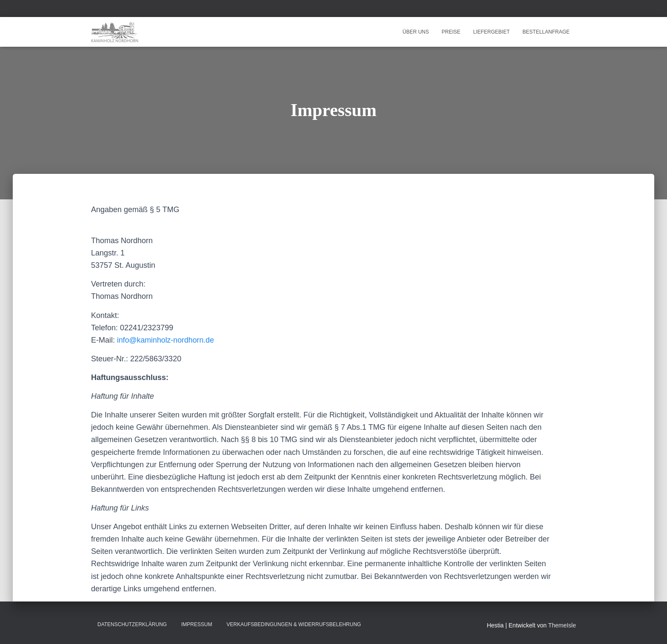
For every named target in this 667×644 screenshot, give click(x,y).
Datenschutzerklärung (132, 624)
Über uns (416, 32)
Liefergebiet (491, 32)
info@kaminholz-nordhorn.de (166, 340)
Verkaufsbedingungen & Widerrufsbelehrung (294, 624)
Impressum (197, 624)
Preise (451, 32)
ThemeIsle (562, 625)
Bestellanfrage (546, 32)
